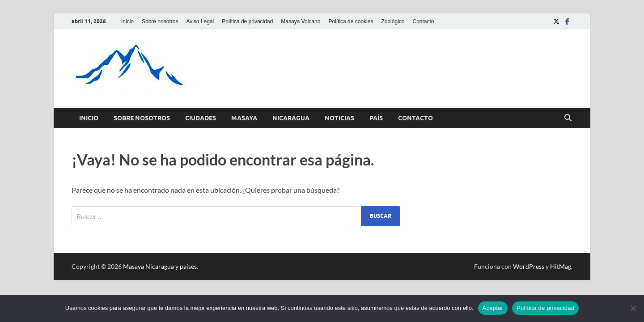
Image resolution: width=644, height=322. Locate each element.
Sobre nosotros (160, 21)
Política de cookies (351, 21)
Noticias (339, 118)
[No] (633, 308)
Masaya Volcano (301, 21)
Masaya (244, 118)
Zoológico (393, 21)
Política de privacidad (247, 21)
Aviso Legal (200, 21)
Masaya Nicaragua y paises (160, 266)
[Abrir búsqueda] (568, 118)
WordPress (529, 266)
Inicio (127, 21)
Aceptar (493, 308)
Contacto (423, 21)
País (376, 118)
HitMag (561, 266)
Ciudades (201, 118)
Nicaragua (291, 118)
